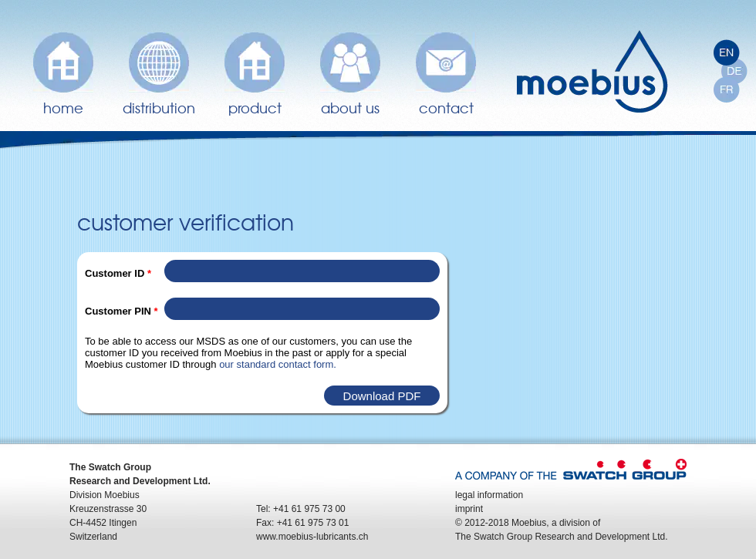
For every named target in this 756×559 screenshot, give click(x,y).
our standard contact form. (278, 364)
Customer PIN (121, 311)
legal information (489, 495)
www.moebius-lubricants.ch (312, 537)
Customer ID (118, 273)
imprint (469, 509)
